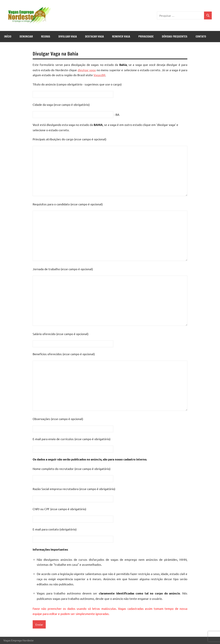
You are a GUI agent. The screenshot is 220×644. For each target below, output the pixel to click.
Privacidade (146, 36)
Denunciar (26, 36)
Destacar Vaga (94, 36)
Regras (46, 36)
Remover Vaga (121, 36)
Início (8, 36)
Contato (201, 36)
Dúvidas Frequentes (175, 36)
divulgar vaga (87, 70)
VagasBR (99, 75)
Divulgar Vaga (68, 36)
